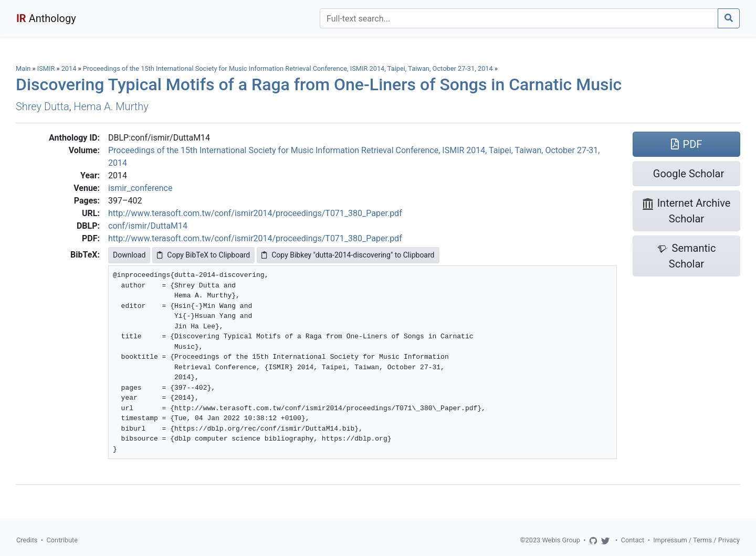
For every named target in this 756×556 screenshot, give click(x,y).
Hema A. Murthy (111, 106)
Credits (27, 540)
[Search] (519, 18)
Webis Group (561, 540)
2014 (69, 68)
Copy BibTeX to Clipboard (203, 255)
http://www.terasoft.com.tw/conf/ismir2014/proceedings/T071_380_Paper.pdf (255, 213)
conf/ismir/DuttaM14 (148, 226)
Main (23, 68)
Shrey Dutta (43, 106)
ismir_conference (140, 188)
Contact (633, 540)
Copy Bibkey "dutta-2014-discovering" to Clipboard (348, 255)
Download (129, 255)
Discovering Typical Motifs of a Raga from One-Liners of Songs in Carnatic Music (319, 84)
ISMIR (46, 68)
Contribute (62, 540)
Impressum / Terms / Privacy (696, 540)
